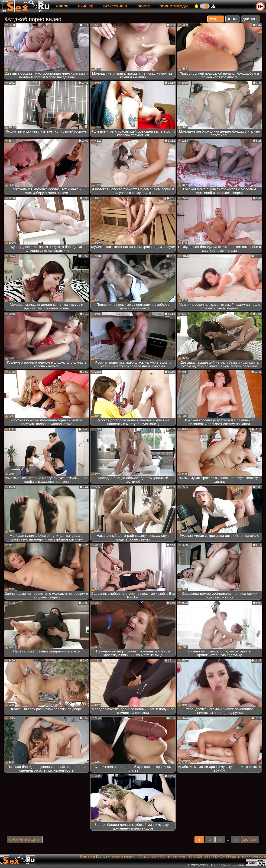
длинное (251, 19)
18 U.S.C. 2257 (200, 856)
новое (62, 6)
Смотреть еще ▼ (25, 840)
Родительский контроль (247, 856)
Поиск (144, 6)
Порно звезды (174, 6)
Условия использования (117, 856)
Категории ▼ (115, 6)
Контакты (88, 856)
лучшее (86, 6)
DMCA (220, 856)
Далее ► (250, 840)
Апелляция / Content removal (162, 856)
